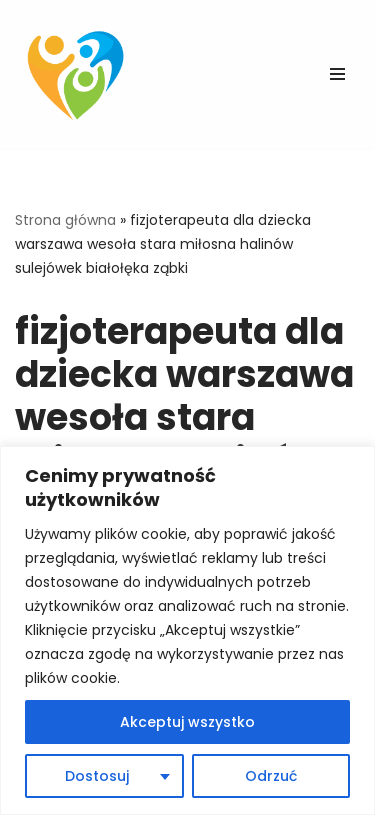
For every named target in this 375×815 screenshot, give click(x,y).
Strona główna (65, 220)
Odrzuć (271, 776)
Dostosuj (97, 776)
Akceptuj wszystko (187, 722)
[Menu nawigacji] (337, 74)
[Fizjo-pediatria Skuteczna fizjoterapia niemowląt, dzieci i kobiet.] (80, 74)
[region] (187, 630)
